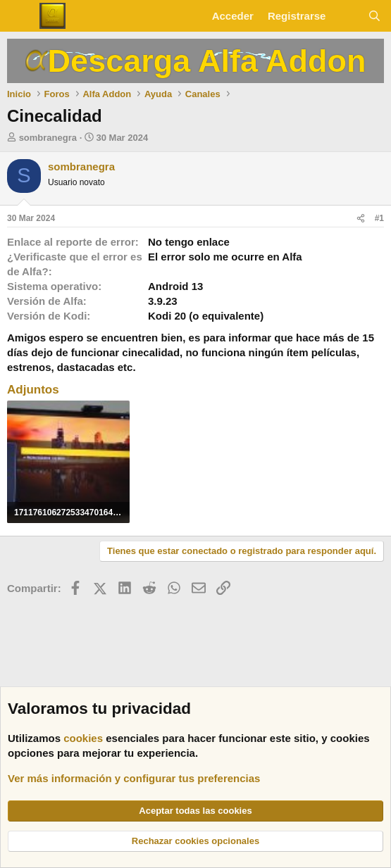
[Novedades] (346, 16)
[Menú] (19, 16)
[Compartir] (361, 219)
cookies (83, 738)
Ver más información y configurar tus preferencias (134, 778)
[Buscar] (374, 16)
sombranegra (48, 138)
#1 (379, 218)
